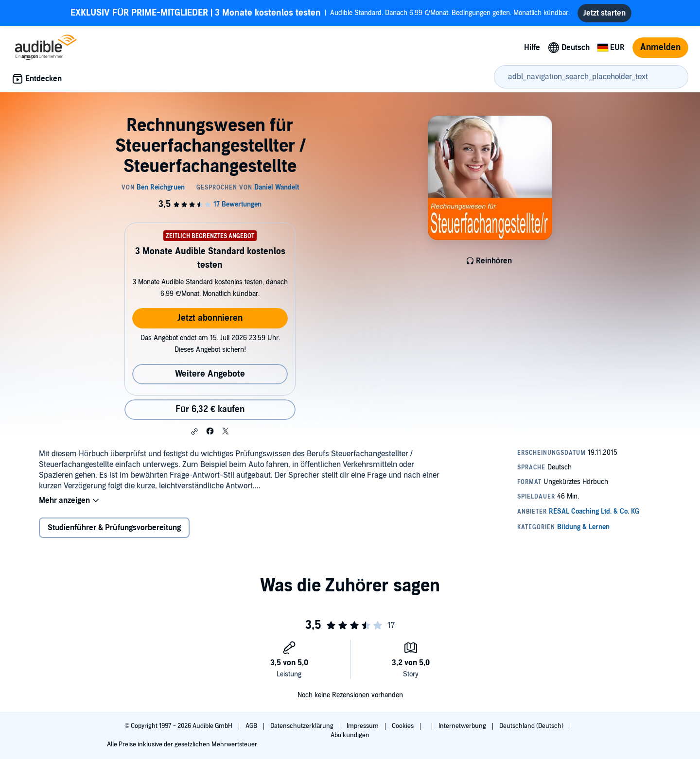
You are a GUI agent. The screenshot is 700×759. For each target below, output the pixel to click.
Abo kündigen (350, 735)
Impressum (363, 726)
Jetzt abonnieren (210, 318)
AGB (252, 726)
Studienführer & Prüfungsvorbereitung (114, 528)
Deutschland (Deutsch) (532, 726)
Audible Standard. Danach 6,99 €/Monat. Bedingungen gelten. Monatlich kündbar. (320, 13)
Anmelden (660, 47)
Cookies (403, 726)
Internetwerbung (463, 726)
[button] (194, 431)
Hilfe (532, 48)
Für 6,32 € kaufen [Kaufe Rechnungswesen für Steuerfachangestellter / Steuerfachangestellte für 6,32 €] (210, 409)
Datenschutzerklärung (303, 726)
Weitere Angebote (210, 374)
